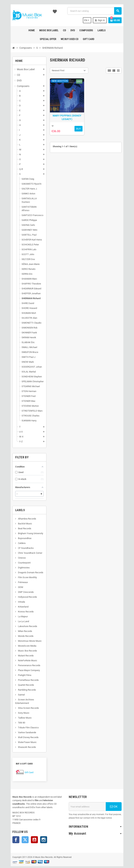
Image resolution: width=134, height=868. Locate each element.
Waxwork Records (20, 740)
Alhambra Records (20, 512)
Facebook (9, 833)
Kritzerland (16, 600)
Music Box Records (21, 644)
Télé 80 (15, 716)
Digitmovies (17, 561)
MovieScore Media (20, 639)
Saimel (15, 688)
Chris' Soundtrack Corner (23, 546)
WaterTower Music (21, 735)
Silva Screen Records (22, 701)
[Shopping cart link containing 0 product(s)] (121, 20)
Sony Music (17, 706)
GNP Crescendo (19, 585)
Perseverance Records (22, 658)
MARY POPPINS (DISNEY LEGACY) (67, 122)
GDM (14, 580)
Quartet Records (19, 678)
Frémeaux (16, 575)
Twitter (19, 833)
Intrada (15, 595)
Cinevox (15, 551)
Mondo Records (19, 629)
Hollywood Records (21, 590)
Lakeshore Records (21, 619)
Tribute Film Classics (22, 721)
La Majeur (16, 609)
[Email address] (90, 800)
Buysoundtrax (18, 531)
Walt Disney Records (22, 730)
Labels (14, 503)
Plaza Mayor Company (22, 663)
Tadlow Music (18, 711)
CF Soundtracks (19, 541)
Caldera (15, 536)
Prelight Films (18, 668)
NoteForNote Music (21, 653)
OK (119, 800)
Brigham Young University (24, 526)
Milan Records (18, 624)
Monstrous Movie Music (23, 634)
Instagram (37, 833)
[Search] (96, 11)
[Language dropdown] (93, 20)
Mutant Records (19, 649)
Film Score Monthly (21, 570)
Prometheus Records (22, 673)
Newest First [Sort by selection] (56, 70)
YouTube (28, 833)
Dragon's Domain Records (24, 565)
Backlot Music (18, 517)
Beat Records (18, 521)
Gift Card (23, 765)
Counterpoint (18, 556)
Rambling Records (20, 683)
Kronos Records (19, 605)
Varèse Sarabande (20, 725)
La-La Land (17, 614)
